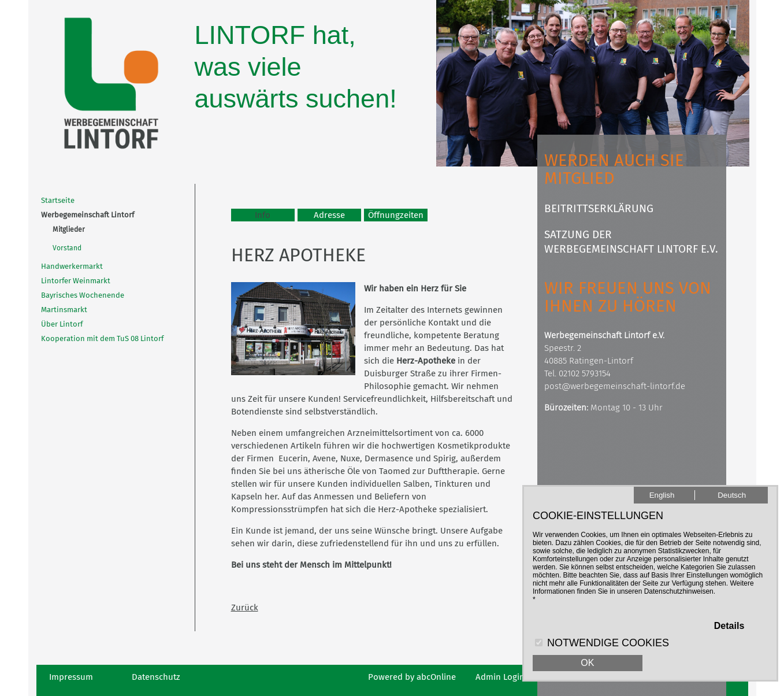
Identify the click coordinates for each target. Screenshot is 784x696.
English (662, 495)
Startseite (58, 200)
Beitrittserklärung (599, 208)
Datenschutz (156, 677)
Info (263, 215)
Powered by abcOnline (412, 677)
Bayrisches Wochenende (83, 295)
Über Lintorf (62, 324)
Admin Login (500, 677)
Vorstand (67, 248)
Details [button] (729, 626)
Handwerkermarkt (72, 266)
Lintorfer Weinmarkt (76, 281)
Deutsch (732, 495)
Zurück (245, 608)
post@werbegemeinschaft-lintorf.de (615, 386)
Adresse (329, 215)
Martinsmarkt (64, 310)
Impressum (71, 677)
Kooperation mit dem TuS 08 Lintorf (102, 338)
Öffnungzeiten (396, 215)
